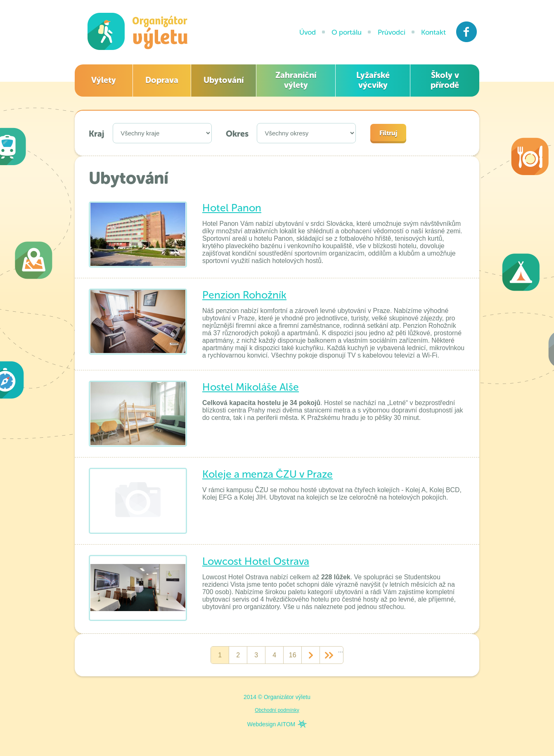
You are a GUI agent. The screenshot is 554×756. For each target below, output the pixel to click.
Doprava (162, 80)
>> (329, 655)
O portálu (347, 32)
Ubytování (224, 80)
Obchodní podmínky (277, 710)
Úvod (308, 32)
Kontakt (433, 32)
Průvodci (392, 32)
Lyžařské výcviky (373, 80)
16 (293, 655)
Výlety (104, 80)
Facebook (467, 32)
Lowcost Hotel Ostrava (256, 561)
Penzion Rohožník (244, 295)
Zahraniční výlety (296, 80)
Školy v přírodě (445, 80)
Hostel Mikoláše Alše (251, 387)
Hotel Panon (232, 208)
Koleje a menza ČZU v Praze (268, 474)
